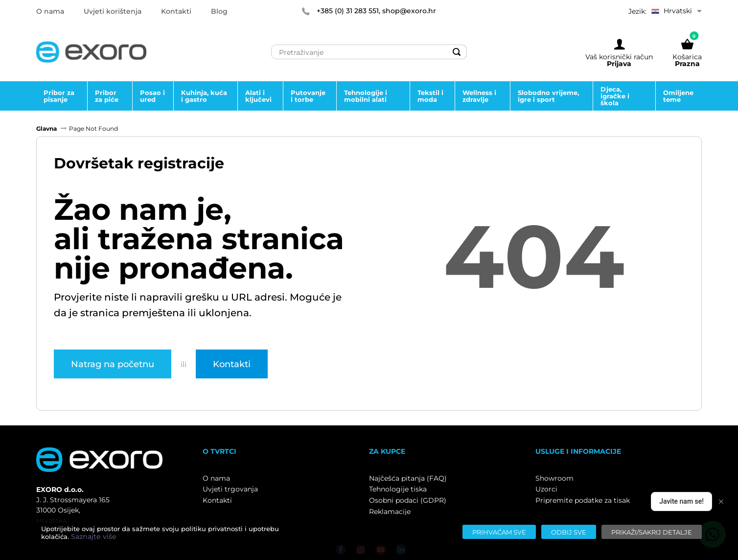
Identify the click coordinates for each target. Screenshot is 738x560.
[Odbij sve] (569, 532)
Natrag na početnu (113, 364)
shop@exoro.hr (409, 11)
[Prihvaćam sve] (499, 532)
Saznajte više (94, 537)
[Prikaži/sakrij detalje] (652, 532)
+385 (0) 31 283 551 (348, 11)
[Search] (457, 52)
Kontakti (232, 364)
